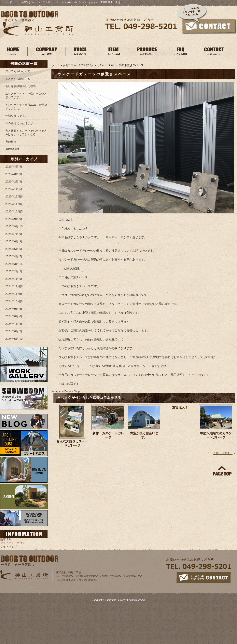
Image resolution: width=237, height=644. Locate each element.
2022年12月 (86, 65)
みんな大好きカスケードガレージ (72, 443)
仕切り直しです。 (16, 116)
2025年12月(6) (14, 196)
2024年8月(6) (14, 316)
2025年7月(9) (14, 234)
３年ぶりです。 (223, 453)
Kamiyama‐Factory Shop (66, 391)
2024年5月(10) (14, 339)
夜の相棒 (11, 142)
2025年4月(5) (14, 256)
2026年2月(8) (14, 181)
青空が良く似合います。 (144, 435)
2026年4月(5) (14, 167)
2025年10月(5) (14, 211)
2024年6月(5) (14, 331)
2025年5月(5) (14, 249)
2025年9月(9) (14, 219)
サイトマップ (8, 546)
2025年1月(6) (14, 279)
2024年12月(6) (14, 286)
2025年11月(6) (14, 204)
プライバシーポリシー (14, 543)
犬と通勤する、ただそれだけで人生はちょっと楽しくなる (26, 132)
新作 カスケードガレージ (108, 435)
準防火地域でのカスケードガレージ (216, 435)
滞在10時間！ (14, 149)
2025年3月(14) (14, 264)
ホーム (56, 65)
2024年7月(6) (14, 324)
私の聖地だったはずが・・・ (23, 123)
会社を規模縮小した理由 (21, 86)
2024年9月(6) (14, 309)
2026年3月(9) (14, 174)
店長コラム (69, 65)
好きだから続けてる (18, 79)
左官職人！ (180, 407)
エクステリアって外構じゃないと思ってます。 (26, 95)
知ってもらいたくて (18, 71)
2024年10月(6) (14, 301)
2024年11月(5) (14, 294)
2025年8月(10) (14, 226)
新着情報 (6, 539)
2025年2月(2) (14, 271)
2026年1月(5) (14, 189)
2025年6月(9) (14, 241)
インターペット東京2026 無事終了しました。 (26, 106)
